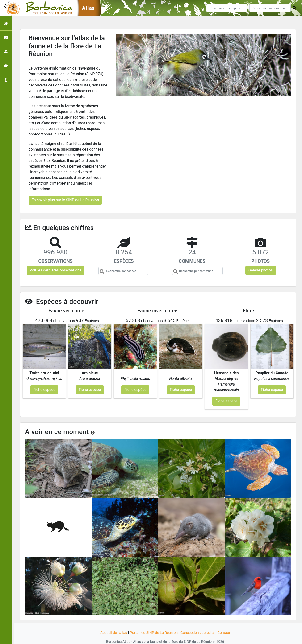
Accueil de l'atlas (111, 623)
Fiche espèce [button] (44, 380)
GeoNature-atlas (143, 638)
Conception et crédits (199, 623)
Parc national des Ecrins (201, 638)
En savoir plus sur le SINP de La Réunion (65, 200)
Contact (226, 623)
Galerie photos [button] (261, 270)
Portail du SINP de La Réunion (153, 623)
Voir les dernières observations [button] (56, 270)
